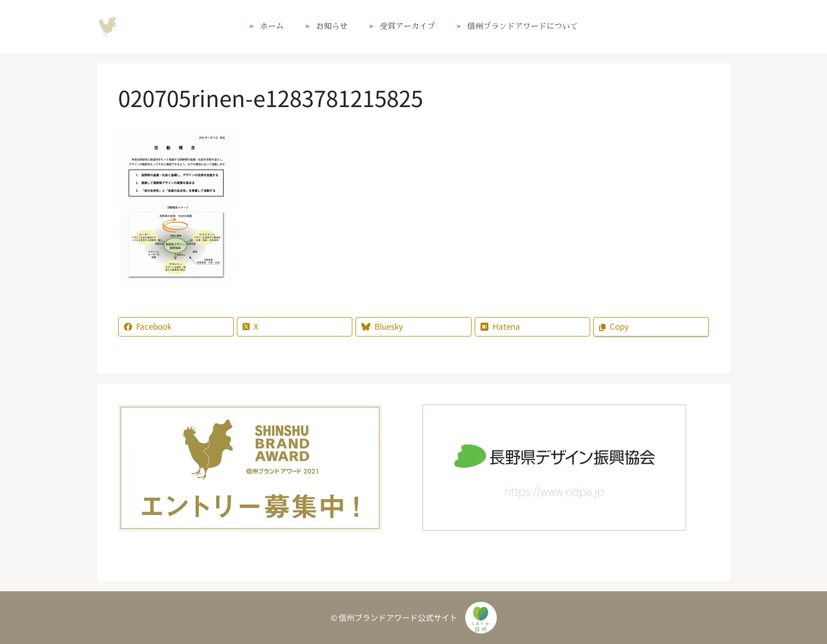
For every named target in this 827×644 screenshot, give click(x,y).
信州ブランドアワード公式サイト (108, 26)
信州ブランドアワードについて (523, 26)
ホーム (272, 26)
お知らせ (332, 26)
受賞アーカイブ (407, 26)
